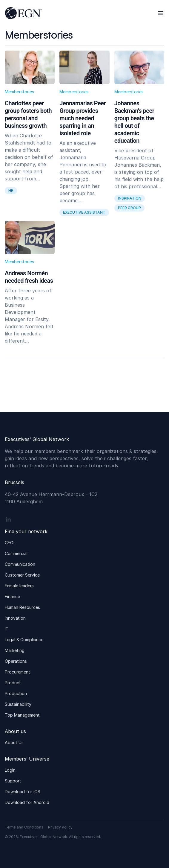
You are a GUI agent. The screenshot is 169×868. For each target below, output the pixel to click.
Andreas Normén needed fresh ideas (29, 277)
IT (7, 629)
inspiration (130, 198)
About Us (14, 742)
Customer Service (22, 575)
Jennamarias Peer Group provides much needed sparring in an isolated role (83, 118)
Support (13, 781)
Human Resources (22, 607)
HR (11, 190)
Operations (16, 661)
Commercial (16, 553)
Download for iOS (23, 792)
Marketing (15, 650)
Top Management (22, 715)
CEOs (10, 543)
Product (13, 683)
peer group (129, 208)
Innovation (15, 618)
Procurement (17, 672)
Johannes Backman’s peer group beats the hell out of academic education (134, 122)
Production (16, 693)
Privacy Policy (60, 827)
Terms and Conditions (24, 827)
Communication (20, 564)
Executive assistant (84, 212)
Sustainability (18, 704)
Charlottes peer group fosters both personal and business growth (28, 114)
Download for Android (27, 802)
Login (10, 770)
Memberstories (19, 92)
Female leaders (19, 586)
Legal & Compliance (24, 640)
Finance (12, 596)
